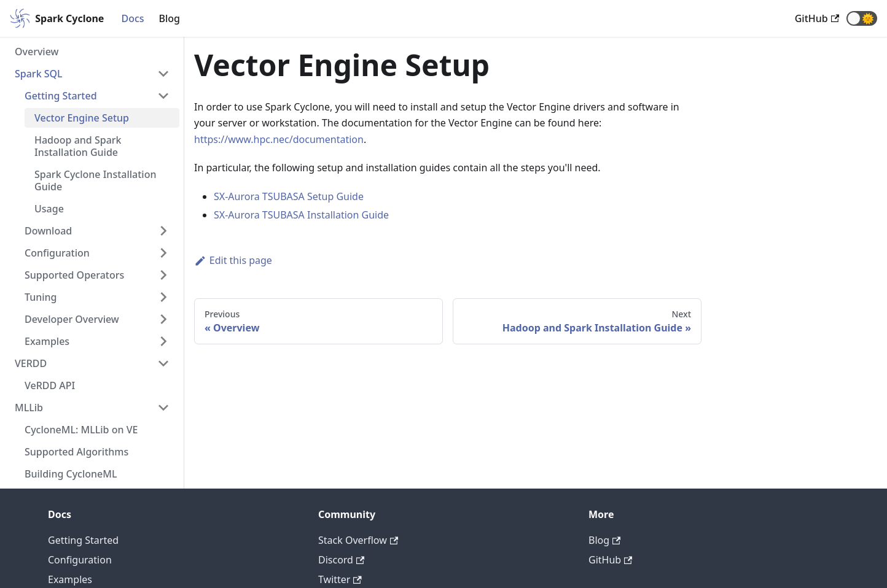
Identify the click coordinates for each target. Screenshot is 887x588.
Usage (49, 209)
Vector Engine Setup (82, 118)
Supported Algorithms (76, 452)
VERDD (31, 363)
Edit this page (233, 260)
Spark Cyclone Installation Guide (95, 180)
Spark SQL (39, 74)
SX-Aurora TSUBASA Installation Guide (301, 215)
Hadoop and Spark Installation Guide (78, 146)
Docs (132, 18)
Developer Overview (72, 319)
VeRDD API (50, 385)
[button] (862, 18)
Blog (170, 18)
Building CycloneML (71, 474)
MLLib (29, 408)
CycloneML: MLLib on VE (81, 430)
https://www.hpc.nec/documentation (279, 139)
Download (48, 231)
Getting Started (61, 96)
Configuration (57, 253)
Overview (37, 52)
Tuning (41, 297)
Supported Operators (74, 275)
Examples (47, 341)
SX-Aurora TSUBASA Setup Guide (289, 196)
